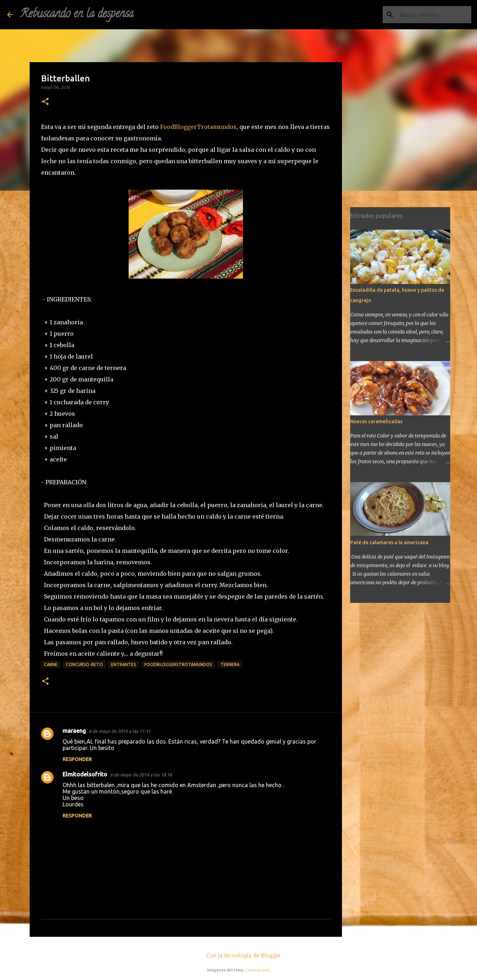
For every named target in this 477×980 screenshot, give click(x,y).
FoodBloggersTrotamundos (178, 664)
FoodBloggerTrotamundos (198, 127)
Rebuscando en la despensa (77, 15)
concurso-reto (84, 664)
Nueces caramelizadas (376, 421)
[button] (45, 102)
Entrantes (124, 664)
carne (51, 664)
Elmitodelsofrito (85, 774)
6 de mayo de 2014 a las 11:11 (120, 731)
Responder (77, 759)
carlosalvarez (258, 970)
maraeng (74, 731)
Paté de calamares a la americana (389, 542)
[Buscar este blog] (434, 15)
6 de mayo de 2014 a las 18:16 (141, 775)
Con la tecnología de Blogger (238, 955)
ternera (230, 664)
